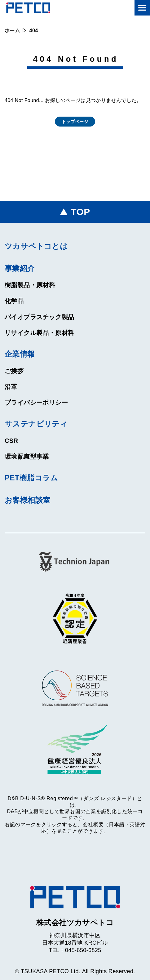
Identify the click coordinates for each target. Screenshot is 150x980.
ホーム (12, 31)
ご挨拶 (14, 371)
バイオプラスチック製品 (39, 317)
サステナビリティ (36, 424)
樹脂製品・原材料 (30, 285)
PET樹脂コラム (31, 478)
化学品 (14, 301)
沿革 (11, 387)
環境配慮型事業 (27, 457)
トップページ (75, 122)
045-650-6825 (83, 950)
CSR (11, 441)
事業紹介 (20, 268)
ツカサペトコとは (36, 246)
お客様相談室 (27, 500)
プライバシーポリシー (36, 403)
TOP (80, 212)
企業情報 (20, 354)
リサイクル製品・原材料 (39, 333)
